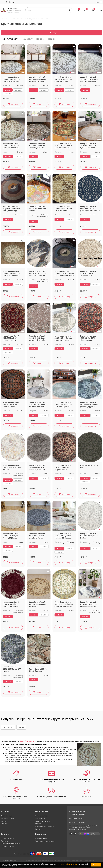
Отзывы (38, 824)
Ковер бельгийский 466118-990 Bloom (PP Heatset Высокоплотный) (37, 209)
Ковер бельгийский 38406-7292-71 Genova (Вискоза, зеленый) (63, 146)
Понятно (96, 865)
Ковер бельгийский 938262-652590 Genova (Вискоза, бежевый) (38, 339)
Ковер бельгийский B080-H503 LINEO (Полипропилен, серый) (90, 209)
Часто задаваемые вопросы (45, 841)
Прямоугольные (7, 816)
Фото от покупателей (42, 822)
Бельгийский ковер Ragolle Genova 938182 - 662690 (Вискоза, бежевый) (38, 670)
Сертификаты (40, 819)
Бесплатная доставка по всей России (51, 793)
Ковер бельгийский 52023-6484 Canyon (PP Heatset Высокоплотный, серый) (89, 536)
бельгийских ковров (27, 742)
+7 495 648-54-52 (77, 812)
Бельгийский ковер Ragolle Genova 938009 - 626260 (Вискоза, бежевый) (64, 209)
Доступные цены (16, 776)
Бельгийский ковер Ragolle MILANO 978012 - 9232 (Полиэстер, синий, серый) (64, 274)
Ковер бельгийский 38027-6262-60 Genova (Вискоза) (37, 605)
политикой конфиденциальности (68, 864)
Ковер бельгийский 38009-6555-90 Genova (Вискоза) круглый (63, 339)
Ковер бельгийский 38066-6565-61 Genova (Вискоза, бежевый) (12, 274)
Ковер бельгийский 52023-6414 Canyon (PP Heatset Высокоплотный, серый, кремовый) (13, 468)
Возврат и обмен (41, 839)
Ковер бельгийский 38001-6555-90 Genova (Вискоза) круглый (63, 405)
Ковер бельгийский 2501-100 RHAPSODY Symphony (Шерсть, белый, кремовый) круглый (88, 146)
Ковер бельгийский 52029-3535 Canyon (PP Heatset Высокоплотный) (12, 670)
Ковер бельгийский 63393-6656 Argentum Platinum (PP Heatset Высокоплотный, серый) (63, 536)
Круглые (4, 822)
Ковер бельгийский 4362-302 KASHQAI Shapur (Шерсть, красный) (11, 339)
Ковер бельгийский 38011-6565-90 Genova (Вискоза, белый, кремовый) (63, 80)
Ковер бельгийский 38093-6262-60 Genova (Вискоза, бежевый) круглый (12, 146)
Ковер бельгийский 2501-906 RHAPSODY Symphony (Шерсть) (37, 468)
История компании (42, 816)
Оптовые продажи (7, 847)
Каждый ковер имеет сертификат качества (16, 794)
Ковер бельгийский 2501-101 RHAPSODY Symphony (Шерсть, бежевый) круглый (88, 274)
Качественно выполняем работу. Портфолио (51, 777)
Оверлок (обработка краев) (10, 844)
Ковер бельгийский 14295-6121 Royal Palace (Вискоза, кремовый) (64, 605)
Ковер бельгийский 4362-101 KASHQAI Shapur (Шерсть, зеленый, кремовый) (63, 468)
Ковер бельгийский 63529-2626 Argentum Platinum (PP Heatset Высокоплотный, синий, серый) (39, 274)
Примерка (5, 841)
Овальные (5, 824)
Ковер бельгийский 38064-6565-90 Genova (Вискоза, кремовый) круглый (12, 80)
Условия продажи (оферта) (44, 827)
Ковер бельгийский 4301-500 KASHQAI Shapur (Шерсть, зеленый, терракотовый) (11, 405)
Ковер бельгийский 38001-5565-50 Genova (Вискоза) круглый (89, 405)
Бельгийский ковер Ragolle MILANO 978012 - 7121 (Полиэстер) (13, 209)
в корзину (15, 105)
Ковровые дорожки (8, 819)
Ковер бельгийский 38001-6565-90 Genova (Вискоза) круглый (37, 80)
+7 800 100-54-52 (77, 815)
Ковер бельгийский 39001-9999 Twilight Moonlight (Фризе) (37, 536)
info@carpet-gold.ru (76, 819)
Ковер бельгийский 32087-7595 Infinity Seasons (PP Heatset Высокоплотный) (11, 605)
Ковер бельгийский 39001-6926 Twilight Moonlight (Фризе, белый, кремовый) (11, 536)
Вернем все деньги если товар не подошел (87, 777)
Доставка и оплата (7, 839)
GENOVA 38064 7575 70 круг (89, 467)
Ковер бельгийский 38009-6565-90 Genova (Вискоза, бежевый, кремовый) (89, 80)
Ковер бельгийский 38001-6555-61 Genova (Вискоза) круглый (37, 405)
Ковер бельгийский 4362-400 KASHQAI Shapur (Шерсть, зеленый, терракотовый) (88, 339)
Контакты (39, 829)
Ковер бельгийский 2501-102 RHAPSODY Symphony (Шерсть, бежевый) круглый (37, 146)
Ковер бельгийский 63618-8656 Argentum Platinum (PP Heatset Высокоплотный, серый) (89, 605)
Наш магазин (87, 793)
